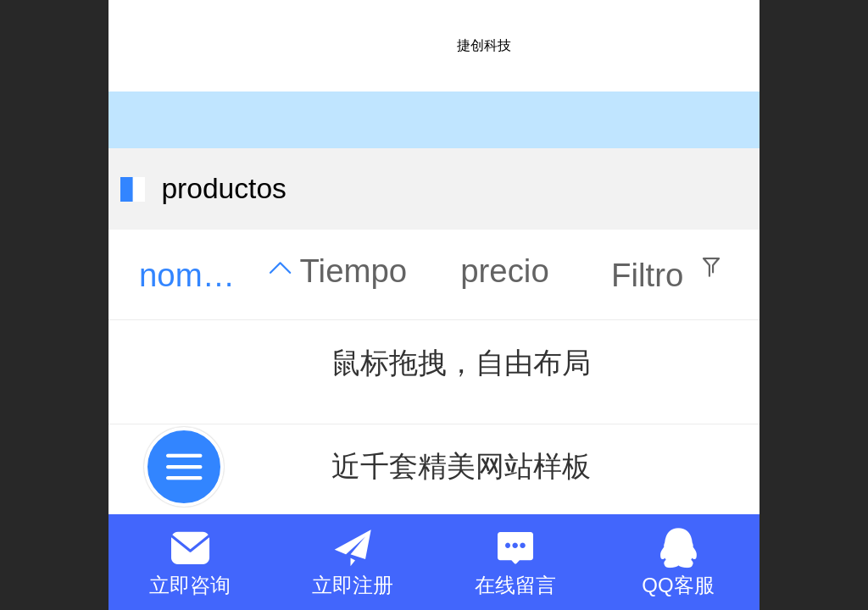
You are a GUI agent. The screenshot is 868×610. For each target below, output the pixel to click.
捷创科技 (484, 45)
